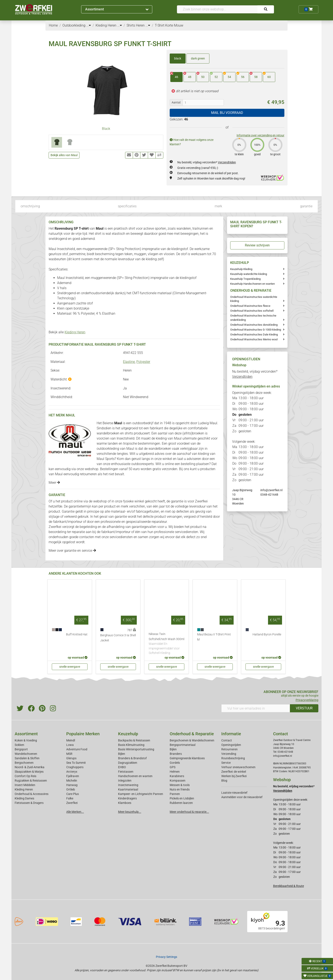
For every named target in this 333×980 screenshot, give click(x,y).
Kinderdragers (127, 798)
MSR (69, 754)
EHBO (122, 767)
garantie (306, 206)
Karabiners (177, 776)
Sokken (19, 745)
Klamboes (125, 803)
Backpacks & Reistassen (134, 740)
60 (267, 75)
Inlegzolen (125, 781)
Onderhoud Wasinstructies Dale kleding (254, 334)
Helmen (175, 772)
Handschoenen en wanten (135, 776)
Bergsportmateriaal (183, 745)
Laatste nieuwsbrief (234, 793)
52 (214, 75)
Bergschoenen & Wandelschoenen (192, 740)
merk (218, 206)
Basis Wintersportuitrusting (136, 749)
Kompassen (178, 781)
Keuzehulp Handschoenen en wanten (253, 284)
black (178, 58)
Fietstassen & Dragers (29, 803)
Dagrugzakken (128, 763)
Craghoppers (75, 767)
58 (254, 75)
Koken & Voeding (26, 740)
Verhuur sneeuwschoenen (238, 767)
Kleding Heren (75, 332)
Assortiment (117, 9)
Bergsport (21, 749)
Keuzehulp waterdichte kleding (249, 274)
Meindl (71, 740)
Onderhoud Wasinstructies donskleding (254, 325)
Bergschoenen (24, 763)
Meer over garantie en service (72, 551)
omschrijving (30, 206)
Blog (224, 781)
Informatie (231, 734)
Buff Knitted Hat (77, 634)
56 (241, 75)
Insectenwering (128, 785)
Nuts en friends (180, 789)
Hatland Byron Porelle (267, 634)
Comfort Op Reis (25, 776)
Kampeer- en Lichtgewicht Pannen (141, 794)
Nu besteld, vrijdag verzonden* (207, 162)
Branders (176, 754)
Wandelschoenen (26, 754)
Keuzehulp (128, 734)
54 (227, 75)
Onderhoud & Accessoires (32, 794)
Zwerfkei (72, 803)
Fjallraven (73, 776)
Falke (70, 798)
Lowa (70, 745)
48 (187, 75)
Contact (227, 740)
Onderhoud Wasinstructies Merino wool (254, 339)
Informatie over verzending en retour (260, 135)
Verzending (229, 754)
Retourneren (229, 749)
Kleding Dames (24, 798)
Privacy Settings (166, 957)
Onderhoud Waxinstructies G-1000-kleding (256, 330)
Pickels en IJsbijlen (182, 798)
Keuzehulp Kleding (241, 269)
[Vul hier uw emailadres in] (256, 708)
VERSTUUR (304, 708)
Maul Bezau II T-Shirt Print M (214, 637)
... (89, 25)
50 (201, 75)
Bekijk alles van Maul (64, 155)
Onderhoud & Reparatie (192, 734)
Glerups (71, 758)
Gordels (175, 763)
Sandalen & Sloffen (27, 758)
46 (174, 75)
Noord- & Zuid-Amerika (30, 767)
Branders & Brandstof (132, 758)
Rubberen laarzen (181, 803)
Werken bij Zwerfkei (234, 776)
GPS (173, 767)
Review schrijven (257, 245)
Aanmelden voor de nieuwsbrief (242, 797)
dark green (198, 58)
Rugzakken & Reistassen (31, 781)
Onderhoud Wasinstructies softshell (252, 311)
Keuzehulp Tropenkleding (245, 279)
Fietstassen (126, 772)
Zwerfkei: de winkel (234, 772)
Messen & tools (180, 785)
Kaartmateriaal (128, 789)
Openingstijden (231, 745)
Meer (54, 483)
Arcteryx (72, 772)
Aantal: (176, 102)
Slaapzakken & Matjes (29, 772)
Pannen (175, 794)
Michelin (72, 781)
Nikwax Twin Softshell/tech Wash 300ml (166, 644)
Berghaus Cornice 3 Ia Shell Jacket (118, 638)
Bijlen (122, 754)
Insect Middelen (25, 785)
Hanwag (72, 785)
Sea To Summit (76, 763)
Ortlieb (71, 789)
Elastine (129, 362)
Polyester (143, 362)
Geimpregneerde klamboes (187, 758)
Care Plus (73, 794)
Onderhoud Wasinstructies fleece (250, 306)
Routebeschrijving (233, 758)
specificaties (127, 206)
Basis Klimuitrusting (131, 745)
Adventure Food (77, 749)
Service (226, 763)
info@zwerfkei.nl (271, 490)
